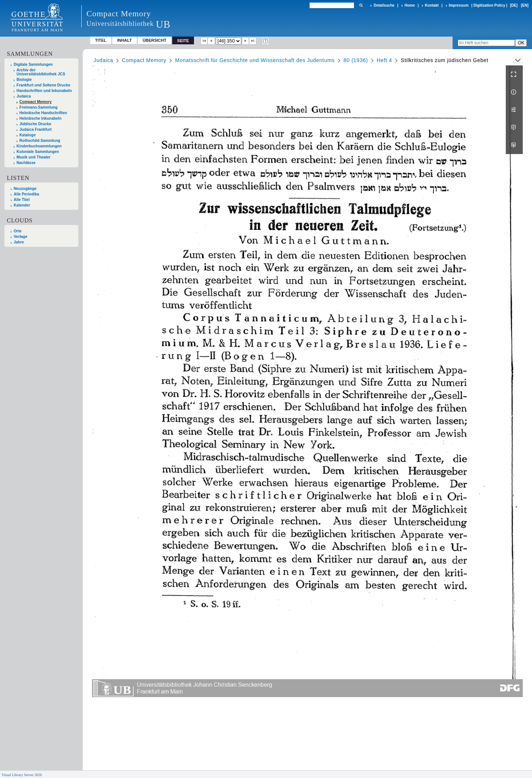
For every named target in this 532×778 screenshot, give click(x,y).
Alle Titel (22, 200)
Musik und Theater (34, 157)
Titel (101, 40)
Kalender (22, 205)
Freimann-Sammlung (39, 107)
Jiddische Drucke (35, 124)
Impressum (459, 5)
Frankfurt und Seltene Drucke (44, 85)
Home (410, 5)
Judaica (24, 96)
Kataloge (28, 135)
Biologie (24, 80)
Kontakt (432, 5)
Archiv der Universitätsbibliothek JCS (41, 72)
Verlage (21, 237)
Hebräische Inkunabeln (41, 118)
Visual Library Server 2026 (22, 775)
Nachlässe (26, 163)
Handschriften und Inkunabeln (44, 91)
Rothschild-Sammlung (40, 141)
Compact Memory (36, 102)
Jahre (19, 242)
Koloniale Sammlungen (38, 152)
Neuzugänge (25, 189)
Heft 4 (385, 60)
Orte (18, 231)
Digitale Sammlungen (33, 64)
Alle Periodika (26, 194)
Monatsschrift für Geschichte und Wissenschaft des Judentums (255, 60)
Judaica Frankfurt (36, 129)
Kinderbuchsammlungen (39, 146)
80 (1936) (356, 60)
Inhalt (125, 40)
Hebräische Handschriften (43, 113)
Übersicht (154, 40)
